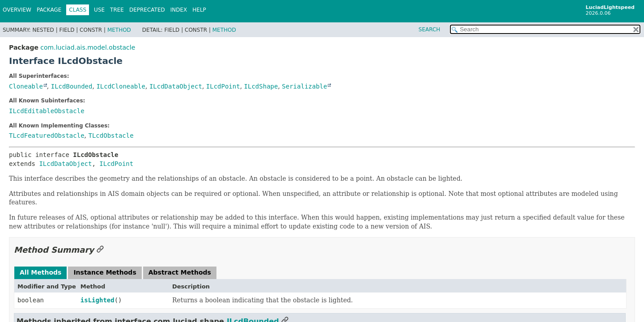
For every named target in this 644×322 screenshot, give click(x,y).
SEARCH (430, 30)
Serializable (304, 86)
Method (119, 30)
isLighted (97, 300)
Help (199, 10)
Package (49, 10)
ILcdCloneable (121, 86)
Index (179, 10)
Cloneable (26, 86)
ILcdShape (261, 86)
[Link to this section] (100, 250)
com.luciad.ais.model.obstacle (88, 47)
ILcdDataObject (176, 86)
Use (99, 10)
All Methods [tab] (40, 272)
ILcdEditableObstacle (47, 111)
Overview (17, 10)
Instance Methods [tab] (105, 272)
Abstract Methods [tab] (180, 272)
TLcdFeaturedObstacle (47, 136)
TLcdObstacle (111, 136)
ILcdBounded (72, 86)
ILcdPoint (223, 86)
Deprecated (147, 10)
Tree (117, 10)
